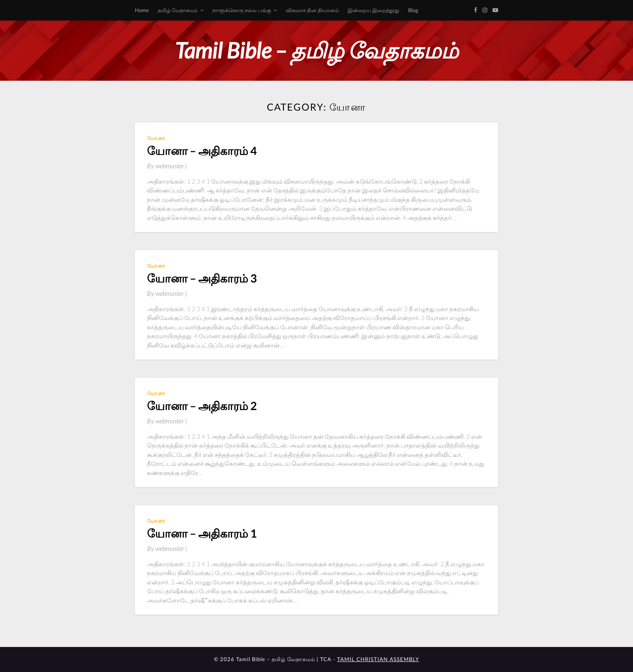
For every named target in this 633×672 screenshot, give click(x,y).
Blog (413, 10)
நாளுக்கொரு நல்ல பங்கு (242, 10)
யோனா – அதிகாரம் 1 (202, 533)
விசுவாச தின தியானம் (312, 10)
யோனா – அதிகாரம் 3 (202, 278)
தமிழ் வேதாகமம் (178, 10)
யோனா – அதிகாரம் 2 (202, 406)
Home (142, 10)
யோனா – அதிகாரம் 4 (202, 151)
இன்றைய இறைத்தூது (373, 10)
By (167, 166)
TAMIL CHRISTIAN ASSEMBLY (378, 659)
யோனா (156, 138)
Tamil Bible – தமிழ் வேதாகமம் (316, 50)
